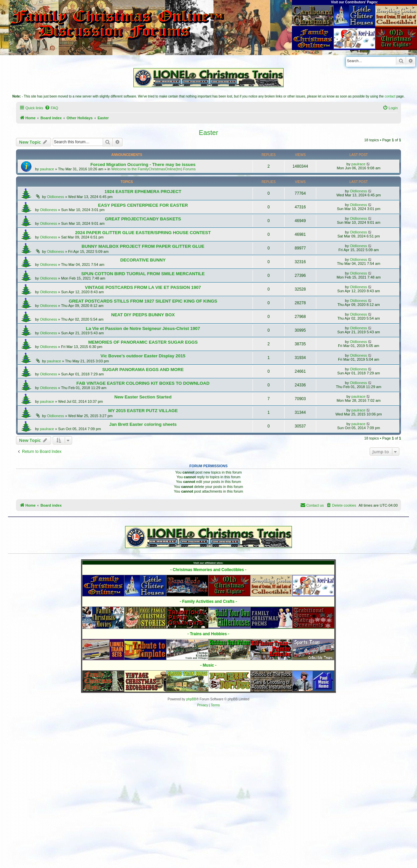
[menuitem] (51, 108)
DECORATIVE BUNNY (143, 260)
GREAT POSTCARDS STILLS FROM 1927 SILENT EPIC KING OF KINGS (143, 301)
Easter (208, 133)
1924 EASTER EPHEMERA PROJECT (143, 192)
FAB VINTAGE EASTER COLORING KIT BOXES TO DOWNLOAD (143, 383)
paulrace (47, 169)
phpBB (191, 699)
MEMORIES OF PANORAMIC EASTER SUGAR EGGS (143, 342)
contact (390, 96)
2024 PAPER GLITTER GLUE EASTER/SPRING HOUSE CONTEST (143, 233)
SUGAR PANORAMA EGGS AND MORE (143, 370)
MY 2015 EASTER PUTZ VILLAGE (143, 411)
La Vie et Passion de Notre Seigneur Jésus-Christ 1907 (143, 328)
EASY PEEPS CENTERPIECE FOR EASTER (143, 205)
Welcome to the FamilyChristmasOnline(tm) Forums (154, 169)
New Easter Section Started (143, 397)
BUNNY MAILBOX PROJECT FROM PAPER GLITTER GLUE (143, 246)
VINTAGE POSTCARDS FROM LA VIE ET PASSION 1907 (143, 287)
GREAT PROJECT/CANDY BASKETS (143, 219)
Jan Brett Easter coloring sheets (143, 424)
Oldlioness (56, 197)
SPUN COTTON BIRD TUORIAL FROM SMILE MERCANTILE (143, 274)
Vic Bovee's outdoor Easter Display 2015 (143, 356)
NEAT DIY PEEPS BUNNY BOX (143, 315)
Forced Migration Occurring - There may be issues (143, 164)
